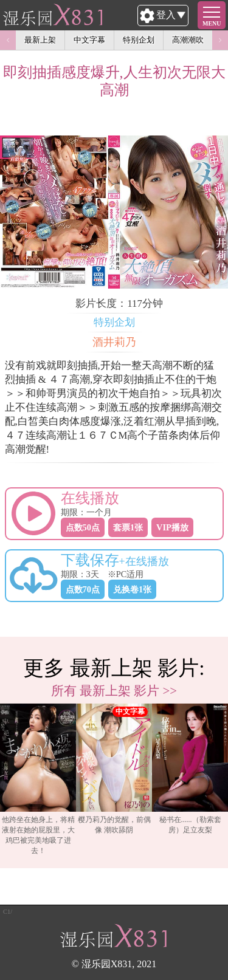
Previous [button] (8, 40)
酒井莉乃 (114, 342)
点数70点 (83, 589)
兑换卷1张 (132, 589)
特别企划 (114, 322)
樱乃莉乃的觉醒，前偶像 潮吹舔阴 (114, 769)
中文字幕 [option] (89, 40)
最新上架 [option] (40, 40)
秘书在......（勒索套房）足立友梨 (190, 769)
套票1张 (128, 527)
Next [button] (220, 40)
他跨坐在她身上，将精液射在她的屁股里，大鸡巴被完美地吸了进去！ (38, 779)
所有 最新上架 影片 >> (114, 690)
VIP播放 (172, 527)
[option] (38, 780)
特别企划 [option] (139, 40)
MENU (212, 23)
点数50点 (83, 527)
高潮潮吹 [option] (188, 40)
